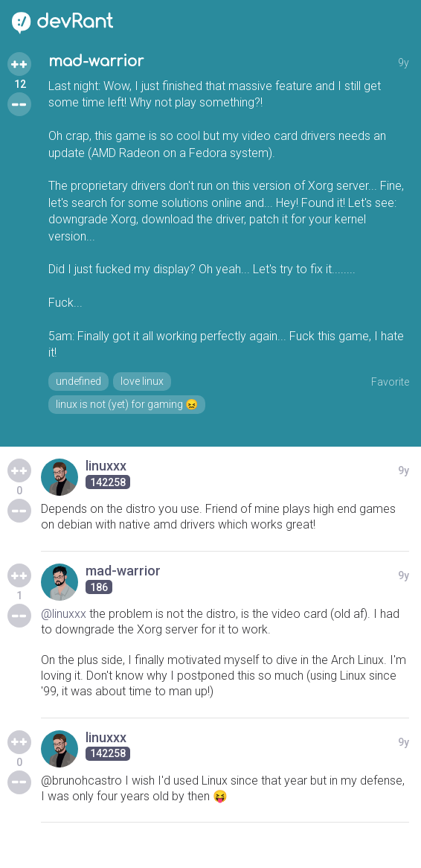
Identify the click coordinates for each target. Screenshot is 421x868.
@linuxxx (64, 614)
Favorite (390, 382)
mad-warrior (96, 61)
